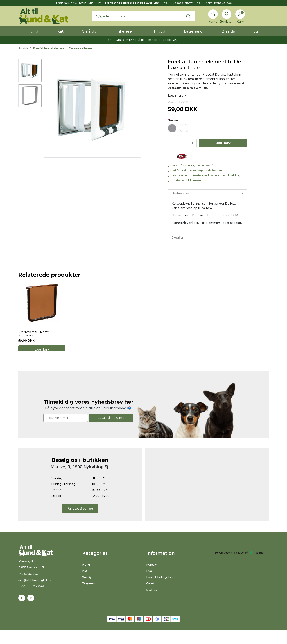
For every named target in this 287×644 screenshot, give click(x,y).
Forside (23, 48)
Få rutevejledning (80, 518)
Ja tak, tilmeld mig (111, 428)
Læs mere (178, 95)
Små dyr (90, 31)
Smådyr (88, 587)
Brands (228, 31)
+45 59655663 (29, 587)
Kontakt (152, 575)
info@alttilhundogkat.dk (37, 594)
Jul (256, 31)
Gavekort (153, 593)
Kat (60, 31)
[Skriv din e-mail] (66, 428)
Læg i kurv (223, 143)
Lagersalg (193, 31)
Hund (33, 31)
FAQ (149, 581)
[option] (30, 70)
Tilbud (159, 31)
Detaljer (177, 238)
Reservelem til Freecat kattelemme (35, 339)
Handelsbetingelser (161, 587)
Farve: (173, 120)
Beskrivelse (180, 194)
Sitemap (153, 600)
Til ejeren (125, 31)
